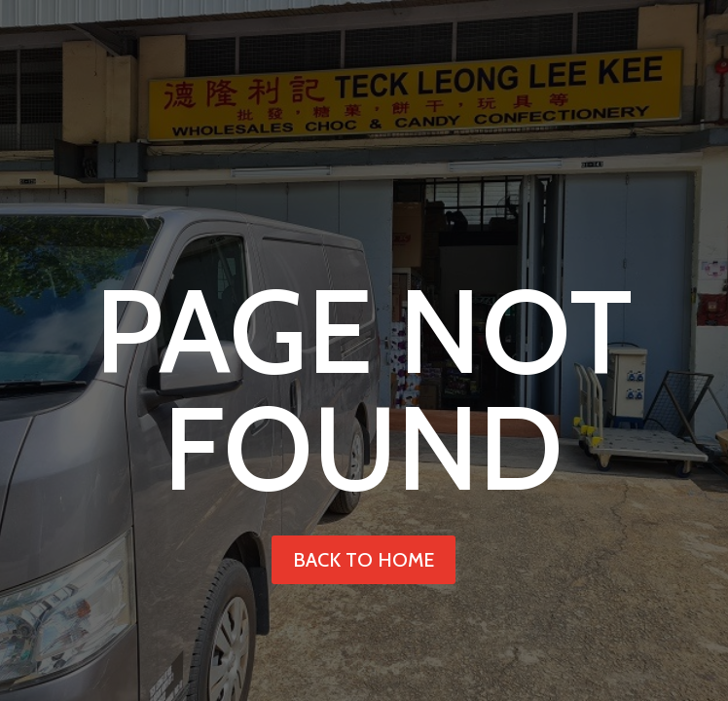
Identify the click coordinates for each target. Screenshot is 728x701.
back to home (364, 560)
